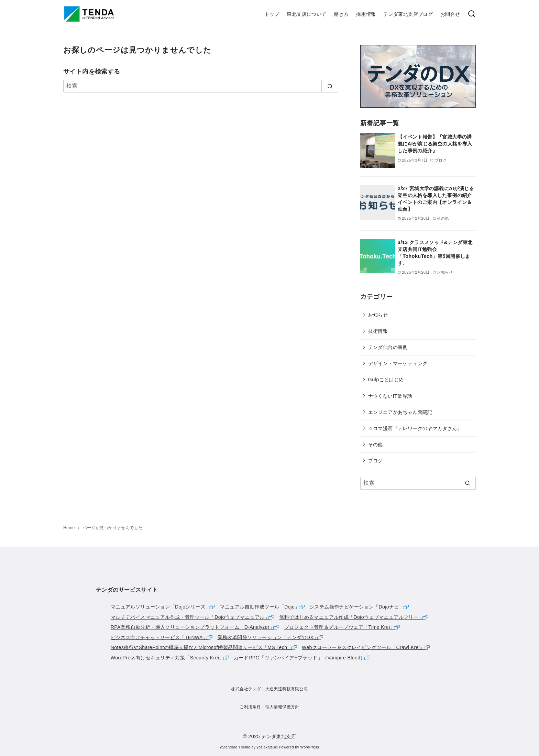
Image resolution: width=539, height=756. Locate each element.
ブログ (376, 461)
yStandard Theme (235, 747)
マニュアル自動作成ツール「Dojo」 (260, 607)
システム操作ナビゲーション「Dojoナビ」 (357, 607)
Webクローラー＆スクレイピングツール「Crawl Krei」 (363, 647)
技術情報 (378, 331)
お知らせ (378, 315)
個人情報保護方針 (282, 707)
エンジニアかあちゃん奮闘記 (400, 412)
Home (70, 528)
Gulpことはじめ (386, 380)
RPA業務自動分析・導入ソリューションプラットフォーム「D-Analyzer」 (193, 627)
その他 (376, 445)
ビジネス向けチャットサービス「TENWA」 (159, 637)
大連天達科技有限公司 (287, 689)
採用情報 (366, 14)
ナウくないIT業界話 (390, 396)
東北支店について (306, 14)
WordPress (310, 747)
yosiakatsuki (267, 747)
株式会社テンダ (246, 689)
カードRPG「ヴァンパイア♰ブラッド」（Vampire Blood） (300, 658)
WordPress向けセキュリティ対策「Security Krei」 (167, 658)
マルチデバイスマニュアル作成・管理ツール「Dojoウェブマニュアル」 (190, 617)
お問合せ (450, 14)
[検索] (472, 14)
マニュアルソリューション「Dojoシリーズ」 (161, 607)
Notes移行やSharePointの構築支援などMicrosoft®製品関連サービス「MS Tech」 (201, 647)
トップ (272, 14)
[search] (330, 86)
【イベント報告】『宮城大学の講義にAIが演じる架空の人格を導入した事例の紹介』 (435, 144)
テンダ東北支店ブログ (408, 14)
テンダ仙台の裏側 (388, 347)
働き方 (341, 14)
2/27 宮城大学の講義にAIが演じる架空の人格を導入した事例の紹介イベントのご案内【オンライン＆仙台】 (436, 199)
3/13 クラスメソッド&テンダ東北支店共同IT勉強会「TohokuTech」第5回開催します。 (435, 253)
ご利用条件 (250, 707)
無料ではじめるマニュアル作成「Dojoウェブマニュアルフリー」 (351, 617)
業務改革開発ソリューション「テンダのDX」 (268, 637)
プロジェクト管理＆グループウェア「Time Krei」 (340, 627)
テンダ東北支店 (279, 736)
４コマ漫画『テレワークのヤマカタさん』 (415, 428)
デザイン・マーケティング (398, 363)
